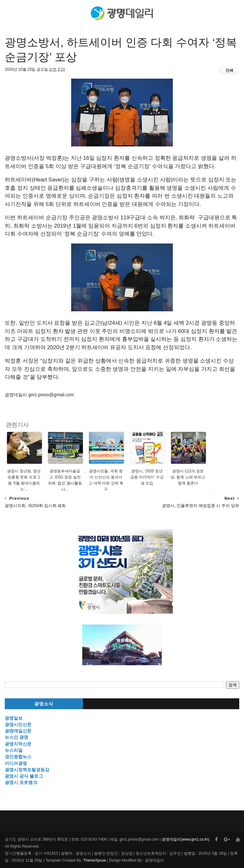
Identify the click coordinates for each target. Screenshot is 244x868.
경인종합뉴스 (18, 757)
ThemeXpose (95, 860)
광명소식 (44, 704)
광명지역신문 (18, 744)
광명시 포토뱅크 (21, 782)
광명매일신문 (18, 731)
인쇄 (229, 70)
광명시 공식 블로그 (24, 776)
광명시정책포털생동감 (27, 770)
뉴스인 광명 (17, 737)
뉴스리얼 (14, 750)
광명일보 (14, 718)
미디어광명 (16, 763)
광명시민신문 (18, 724)
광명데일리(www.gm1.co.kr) (185, 839)
